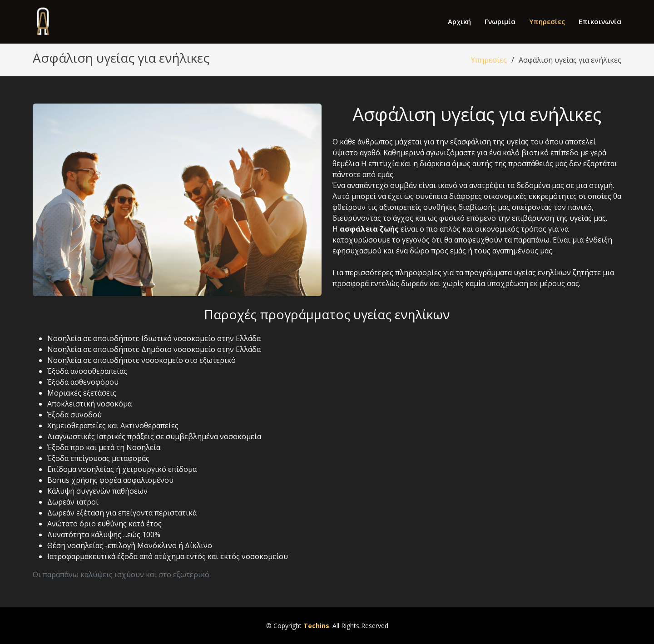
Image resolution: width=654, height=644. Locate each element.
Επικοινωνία (600, 21)
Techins (316, 626)
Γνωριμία (500, 21)
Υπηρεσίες (547, 21)
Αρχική (459, 21)
